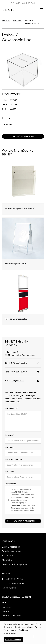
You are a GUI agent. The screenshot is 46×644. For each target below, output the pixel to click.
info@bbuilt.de (18, 381)
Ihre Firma (9, 472)
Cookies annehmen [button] (13, 640)
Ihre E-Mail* (10, 447)
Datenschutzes (17, 505)
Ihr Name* (9, 435)
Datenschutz (10, 484)
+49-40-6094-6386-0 (18, 363)
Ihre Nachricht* (11, 408)
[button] (41, 10)
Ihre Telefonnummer (14, 460)
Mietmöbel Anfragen (23, 136)
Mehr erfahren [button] (10, 633)
